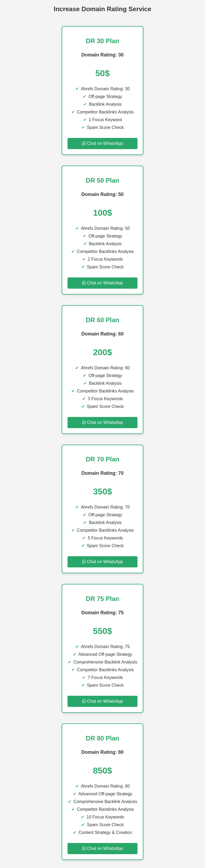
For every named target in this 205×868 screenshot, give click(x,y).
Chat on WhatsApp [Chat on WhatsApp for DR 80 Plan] (103, 848)
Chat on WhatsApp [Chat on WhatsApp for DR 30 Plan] (103, 143)
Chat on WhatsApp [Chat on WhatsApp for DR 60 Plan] (103, 422)
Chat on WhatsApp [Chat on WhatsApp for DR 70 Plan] (103, 562)
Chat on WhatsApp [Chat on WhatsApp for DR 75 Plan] (103, 701)
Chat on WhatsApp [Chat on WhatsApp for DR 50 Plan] (103, 283)
